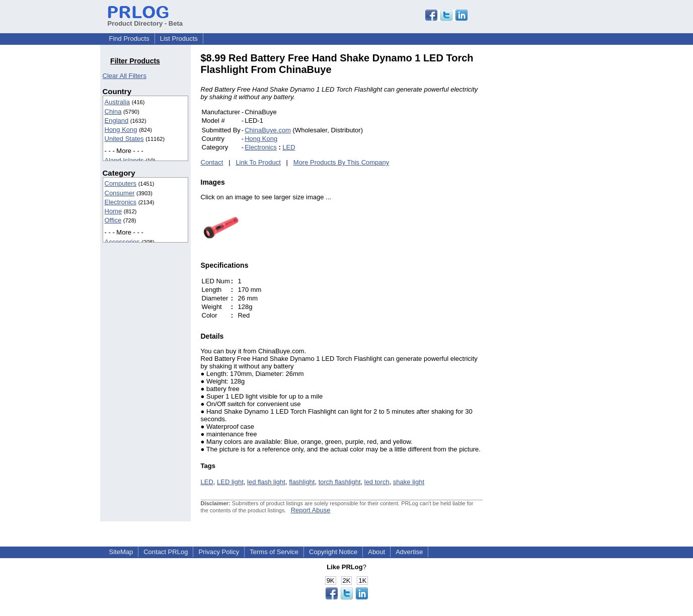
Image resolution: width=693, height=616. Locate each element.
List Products (179, 38)
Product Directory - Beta (145, 20)
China (113, 111)
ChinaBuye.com (268, 130)
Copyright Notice (333, 552)
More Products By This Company (341, 162)
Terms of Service (274, 552)
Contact (212, 162)
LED (289, 147)
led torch (377, 482)
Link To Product (258, 162)
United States (124, 139)
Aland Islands (124, 160)
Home (113, 211)
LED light (230, 482)
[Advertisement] (551, 203)
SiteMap (121, 552)
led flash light (266, 482)
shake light (409, 482)
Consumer (120, 193)
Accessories (122, 242)
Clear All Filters (125, 76)
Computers (121, 183)
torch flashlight (340, 482)
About (376, 552)
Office (113, 220)
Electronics (121, 202)
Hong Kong (121, 130)
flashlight (302, 482)
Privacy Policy (219, 552)
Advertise (409, 552)
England (117, 121)
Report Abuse (311, 510)
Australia (118, 102)
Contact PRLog (166, 552)
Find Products (129, 38)
